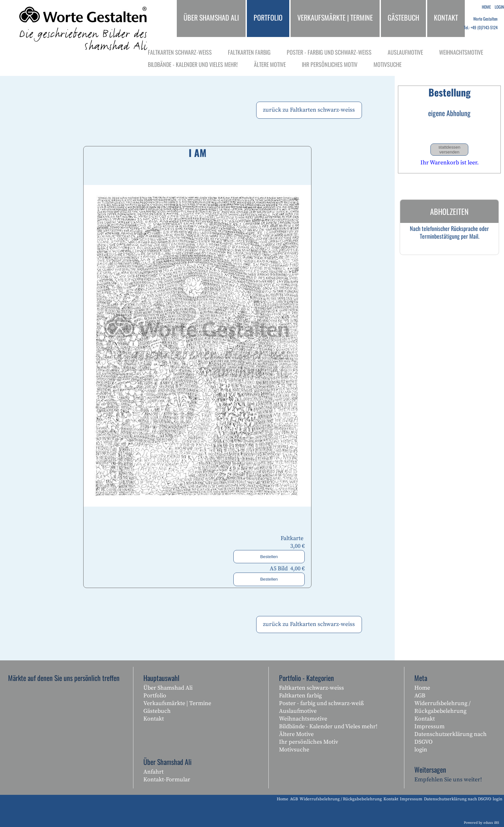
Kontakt (154, 719)
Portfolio (155, 696)
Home (422, 688)
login (421, 750)
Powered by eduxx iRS (482, 823)
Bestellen (269, 557)
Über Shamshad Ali (168, 688)
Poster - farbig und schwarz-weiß (321, 703)
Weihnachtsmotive (303, 719)
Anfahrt (153, 772)
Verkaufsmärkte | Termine (177, 703)
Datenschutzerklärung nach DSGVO (450, 738)
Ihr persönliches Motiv (309, 742)
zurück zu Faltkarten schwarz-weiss (309, 110)
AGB (420, 696)
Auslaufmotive (298, 711)
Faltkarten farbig (300, 696)
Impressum (429, 726)
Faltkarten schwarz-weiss (311, 688)
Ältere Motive (296, 734)
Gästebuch (157, 711)
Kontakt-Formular (167, 780)
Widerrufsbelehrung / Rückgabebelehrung (442, 707)
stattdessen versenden (449, 150)
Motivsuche (294, 750)
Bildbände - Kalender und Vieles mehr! (328, 726)
